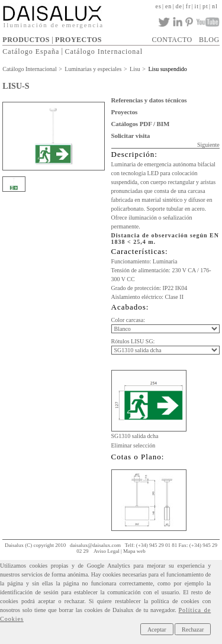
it (197, 6)
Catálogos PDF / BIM (141, 124)
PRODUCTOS (26, 40)
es (159, 6)
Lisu (135, 69)
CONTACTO (172, 40)
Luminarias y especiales (93, 69)
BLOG (209, 40)
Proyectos (125, 112)
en (168, 6)
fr (189, 6)
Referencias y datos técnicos (149, 100)
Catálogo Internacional (104, 51)
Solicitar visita (131, 136)
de (178, 6)
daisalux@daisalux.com (95, 545)
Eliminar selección (133, 445)
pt (205, 6)
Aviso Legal (107, 551)
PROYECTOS (78, 40)
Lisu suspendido (167, 69)
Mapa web (134, 551)
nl (215, 6)
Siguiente (208, 145)
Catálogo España (31, 51)
